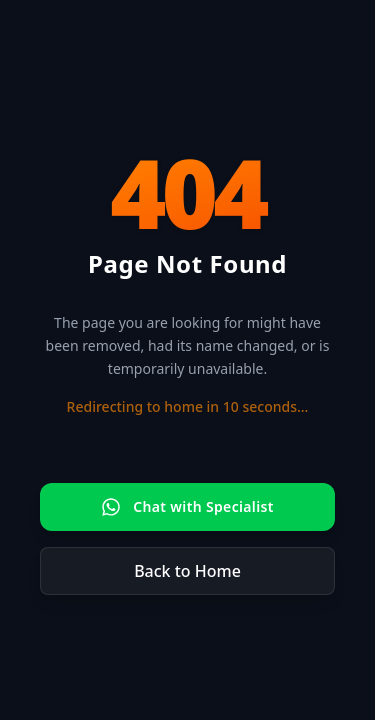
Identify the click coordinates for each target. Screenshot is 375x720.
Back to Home (187, 571)
